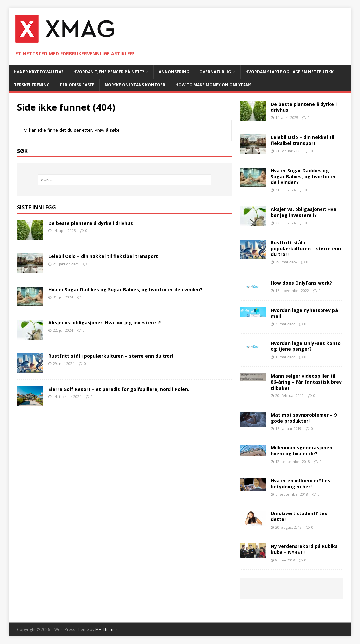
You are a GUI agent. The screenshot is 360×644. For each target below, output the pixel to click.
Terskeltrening (32, 85)
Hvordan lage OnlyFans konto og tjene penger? (306, 346)
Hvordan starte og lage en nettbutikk (290, 72)
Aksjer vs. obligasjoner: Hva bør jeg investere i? (105, 323)
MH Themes (106, 629)
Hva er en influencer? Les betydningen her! (301, 483)
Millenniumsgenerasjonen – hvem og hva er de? (304, 451)
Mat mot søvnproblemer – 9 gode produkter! (304, 418)
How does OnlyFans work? (301, 283)
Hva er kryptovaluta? (39, 72)
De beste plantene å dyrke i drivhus (91, 223)
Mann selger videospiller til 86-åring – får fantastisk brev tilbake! (306, 382)
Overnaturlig (215, 72)
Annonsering (174, 72)
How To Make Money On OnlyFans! (214, 85)
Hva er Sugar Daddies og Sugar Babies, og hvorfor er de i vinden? (125, 289)
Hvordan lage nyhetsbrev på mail (304, 313)
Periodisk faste (77, 85)
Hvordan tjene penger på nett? (109, 72)
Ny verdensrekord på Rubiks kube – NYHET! (304, 549)
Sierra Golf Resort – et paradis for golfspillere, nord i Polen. (119, 389)
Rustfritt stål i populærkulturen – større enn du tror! (111, 356)
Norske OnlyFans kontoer (135, 85)
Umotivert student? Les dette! (299, 516)
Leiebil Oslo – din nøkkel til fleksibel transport (103, 256)
